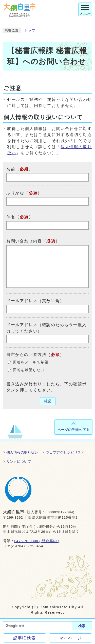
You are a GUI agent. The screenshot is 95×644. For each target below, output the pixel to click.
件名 (11, 217)
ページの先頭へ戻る (73, 430)
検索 (82, 626)
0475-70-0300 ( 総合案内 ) (37, 541)
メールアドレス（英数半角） (35, 301)
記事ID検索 (25, 638)
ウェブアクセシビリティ (65, 452)
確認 (48, 401)
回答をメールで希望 (31, 362)
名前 (11, 169)
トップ (30, 30)
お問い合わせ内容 (24, 241)
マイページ (70, 638)
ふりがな (15, 193)
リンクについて (19, 461)
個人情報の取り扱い (22, 452)
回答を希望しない (29, 370)
